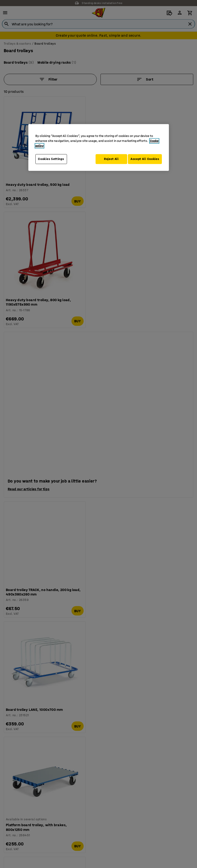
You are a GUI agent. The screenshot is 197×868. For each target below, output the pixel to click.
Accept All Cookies (145, 159)
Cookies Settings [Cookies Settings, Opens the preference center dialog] (51, 159)
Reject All (108, 159)
